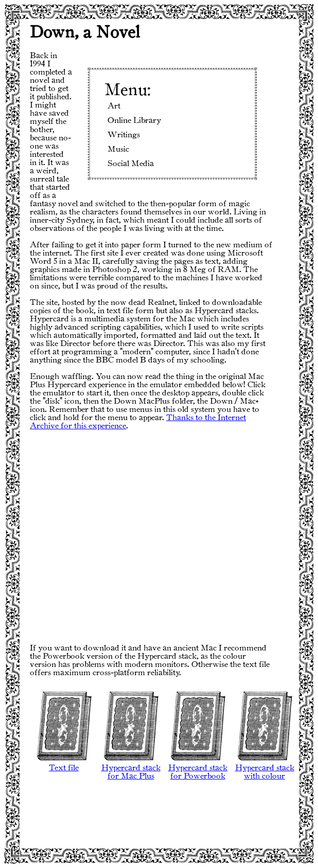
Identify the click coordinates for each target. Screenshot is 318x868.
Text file (64, 765)
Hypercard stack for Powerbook (198, 769)
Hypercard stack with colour (264, 769)
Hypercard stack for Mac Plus (131, 769)
